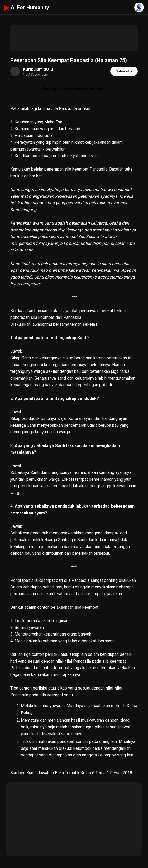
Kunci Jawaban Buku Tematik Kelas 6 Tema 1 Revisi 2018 (79, 773)
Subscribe (124, 71)
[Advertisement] (74, 38)
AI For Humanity (27, 7)
